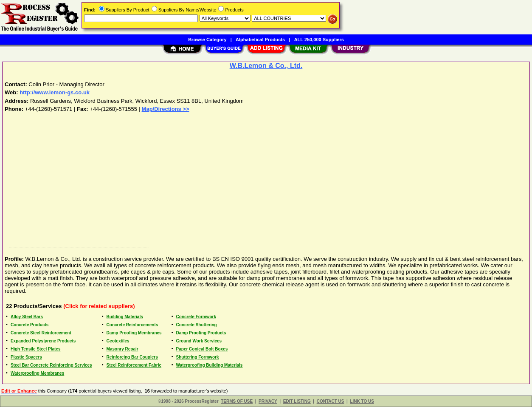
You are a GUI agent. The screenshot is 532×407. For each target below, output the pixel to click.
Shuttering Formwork (198, 357)
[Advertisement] (260, 182)
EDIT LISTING (297, 401)
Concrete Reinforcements (132, 325)
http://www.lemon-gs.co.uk (55, 92)
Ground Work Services (199, 341)
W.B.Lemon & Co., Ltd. (266, 66)
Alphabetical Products (260, 40)
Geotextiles (118, 341)
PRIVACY (268, 401)
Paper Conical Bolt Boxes (202, 349)
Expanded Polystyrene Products (43, 341)
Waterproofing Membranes (37, 373)
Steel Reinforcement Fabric (134, 365)
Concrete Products (30, 325)
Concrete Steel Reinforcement (41, 333)
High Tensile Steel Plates (36, 349)
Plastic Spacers (26, 357)
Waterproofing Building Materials (210, 365)
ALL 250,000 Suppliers (319, 40)
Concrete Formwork (196, 317)
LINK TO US (362, 401)
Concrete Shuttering (197, 325)
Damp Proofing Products (201, 333)
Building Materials (125, 317)
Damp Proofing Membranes (134, 333)
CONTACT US (331, 401)
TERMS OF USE (237, 401)
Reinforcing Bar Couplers (132, 357)
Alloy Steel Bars (27, 317)
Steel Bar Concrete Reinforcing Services (51, 365)
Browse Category (207, 40)
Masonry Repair (122, 349)
